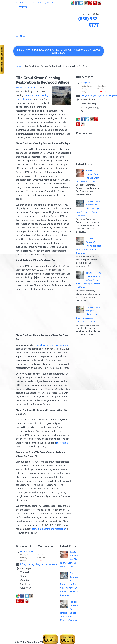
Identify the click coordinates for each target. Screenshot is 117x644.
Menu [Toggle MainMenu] (20, 36)
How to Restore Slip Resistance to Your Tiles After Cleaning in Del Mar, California (88, 280)
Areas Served (34, 3)
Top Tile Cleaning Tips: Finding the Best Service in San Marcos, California (89, 246)
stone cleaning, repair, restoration (51, 345)
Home (19, 66)
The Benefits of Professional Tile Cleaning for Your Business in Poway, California (89, 208)
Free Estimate (22, 3)
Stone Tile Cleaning (26, 88)
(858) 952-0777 (88, 83)
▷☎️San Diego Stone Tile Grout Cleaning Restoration (61, 17)
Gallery (43, 3)
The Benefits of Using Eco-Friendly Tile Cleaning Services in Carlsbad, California (88, 314)
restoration (62, 443)
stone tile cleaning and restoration (49, 529)
